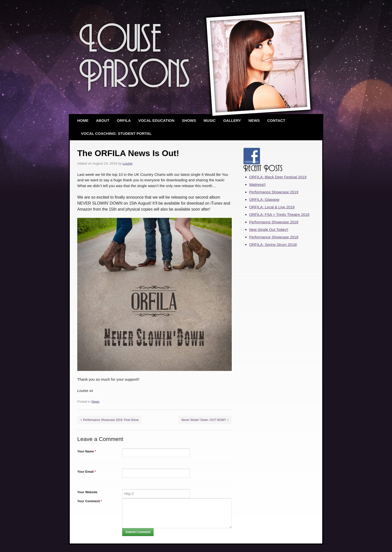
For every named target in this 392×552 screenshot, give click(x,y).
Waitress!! (257, 184)
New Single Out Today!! (269, 229)
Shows (189, 120)
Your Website (87, 492)
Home (83, 120)
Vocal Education (156, 120)
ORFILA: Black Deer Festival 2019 (278, 177)
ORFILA (124, 120)
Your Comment (90, 501)
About (103, 120)
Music (209, 120)
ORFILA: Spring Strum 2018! (273, 244)
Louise (127, 163)
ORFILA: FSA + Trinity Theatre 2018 (279, 214)
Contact (276, 120)
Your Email (86, 472)
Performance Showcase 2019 (274, 192)
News (254, 120)
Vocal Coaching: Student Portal (116, 133)
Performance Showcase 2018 (274, 222)
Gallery (232, 120)
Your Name (87, 451)
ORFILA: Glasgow (264, 199)
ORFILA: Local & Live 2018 (272, 207)
